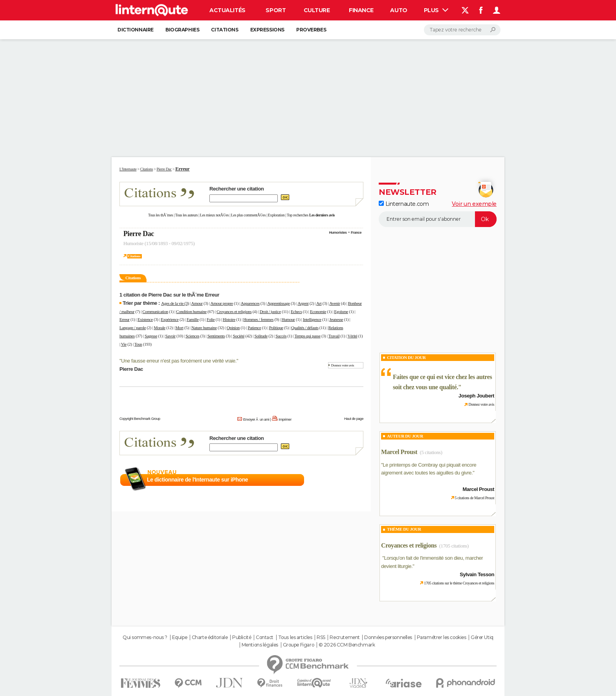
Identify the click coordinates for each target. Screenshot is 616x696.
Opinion (233, 328)
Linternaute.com (404, 204)
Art (319, 303)
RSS (321, 637)
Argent (303, 303)
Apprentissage (278, 303)
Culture (317, 10)
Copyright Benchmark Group (140, 419)
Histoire (229, 319)
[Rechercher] (462, 30)
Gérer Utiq (482, 637)
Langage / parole (133, 328)
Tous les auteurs (187, 215)
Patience (255, 328)
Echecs (296, 311)
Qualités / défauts (305, 328)
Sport (276, 10)
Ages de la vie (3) (175, 303)
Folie (211, 319)
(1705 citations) (454, 546)
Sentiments (216, 336)
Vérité (352, 336)
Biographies (182, 30)
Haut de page (354, 419)
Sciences (192, 336)
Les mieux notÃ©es (214, 215)
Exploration (276, 215)
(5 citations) (431, 452)
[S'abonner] (438, 219)
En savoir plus (346, 480)
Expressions (267, 30)
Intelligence (312, 319)
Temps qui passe (307, 336)
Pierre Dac (139, 234)
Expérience (170, 319)
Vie (124, 344)
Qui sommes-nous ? (145, 637)
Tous (138, 344)
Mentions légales (260, 645)
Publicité (242, 637)
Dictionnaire (136, 30)
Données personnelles (388, 637)
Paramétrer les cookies (442, 637)
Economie (318, 311)
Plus (436, 10)
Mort (179, 328)
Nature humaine (204, 328)
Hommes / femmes (258, 319)
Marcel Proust (399, 452)
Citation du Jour (406, 357)
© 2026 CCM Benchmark (347, 645)
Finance (361, 10)
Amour (197, 303)
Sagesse (151, 336)
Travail (334, 336)
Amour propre (222, 303)
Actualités (227, 10)
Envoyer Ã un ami (256, 419)
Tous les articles (295, 637)
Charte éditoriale (210, 637)
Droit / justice (270, 311)
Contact (265, 637)
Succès (281, 336)
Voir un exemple (474, 204)
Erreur (125, 319)
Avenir (335, 303)
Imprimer (285, 419)
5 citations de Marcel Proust (475, 498)
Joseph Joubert (476, 396)
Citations (225, 30)
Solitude (261, 336)
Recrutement (345, 637)
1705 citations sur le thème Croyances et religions (459, 583)
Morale (160, 328)
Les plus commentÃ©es (248, 215)
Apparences (250, 303)
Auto (399, 10)
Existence (145, 319)
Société (239, 336)
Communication (155, 311)
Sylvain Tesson (477, 574)
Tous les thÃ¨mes (160, 215)
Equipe (180, 637)
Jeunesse (336, 319)
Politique (276, 328)
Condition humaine (191, 311)
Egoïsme (341, 311)
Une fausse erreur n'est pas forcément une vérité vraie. (179, 361)
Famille (193, 319)
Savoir (170, 336)
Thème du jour (404, 529)
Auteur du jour (405, 436)
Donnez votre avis (343, 365)
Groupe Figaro (299, 645)
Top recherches (298, 215)
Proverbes (311, 30)
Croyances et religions (234, 311)
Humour (288, 319)
